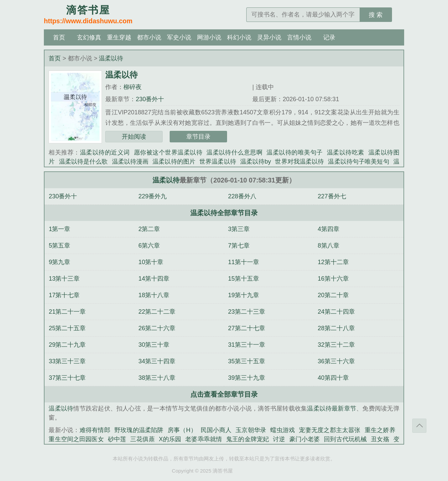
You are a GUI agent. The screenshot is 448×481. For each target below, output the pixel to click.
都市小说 (149, 37)
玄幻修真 (89, 37)
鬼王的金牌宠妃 (247, 439)
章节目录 (198, 137)
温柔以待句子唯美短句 (358, 162)
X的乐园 (170, 439)
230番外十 (150, 99)
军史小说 (179, 37)
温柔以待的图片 (174, 162)
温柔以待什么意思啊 (234, 152)
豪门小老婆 (305, 439)
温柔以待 (111, 58)
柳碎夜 (133, 87)
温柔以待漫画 (130, 162)
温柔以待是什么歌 (83, 162)
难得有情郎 (95, 430)
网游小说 (209, 37)
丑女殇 (380, 439)
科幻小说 (239, 37)
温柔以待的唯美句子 (295, 152)
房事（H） (182, 430)
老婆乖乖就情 (204, 439)
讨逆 (279, 439)
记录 (329, 37)
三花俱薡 (143, 439)
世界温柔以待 (218, 162)
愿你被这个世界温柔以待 (168, 152)
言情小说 (299, 37)
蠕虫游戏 (283, 430)
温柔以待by (256, 162)
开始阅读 (134, 137)
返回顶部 (419, 426)
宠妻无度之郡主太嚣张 (330, 430)
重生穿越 (119, 37)
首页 (59, 37)
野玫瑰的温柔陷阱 (139, 430)
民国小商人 (216, 430)
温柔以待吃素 (346, 152)
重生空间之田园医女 (76, 439)
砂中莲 (117, 439)
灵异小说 (269, 37)
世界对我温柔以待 (299, 162)
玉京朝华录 (251, 430)
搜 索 (376, 15)
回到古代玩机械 (345, 439)
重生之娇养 (380, 430)
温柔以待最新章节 (332, 408)
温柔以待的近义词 (105, 152)
